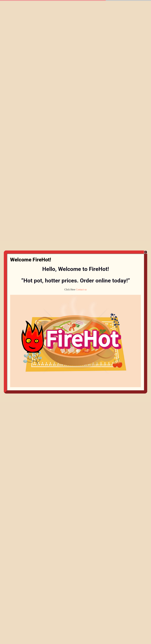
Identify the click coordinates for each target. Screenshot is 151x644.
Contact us (81, 289)
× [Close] (146, 252)
